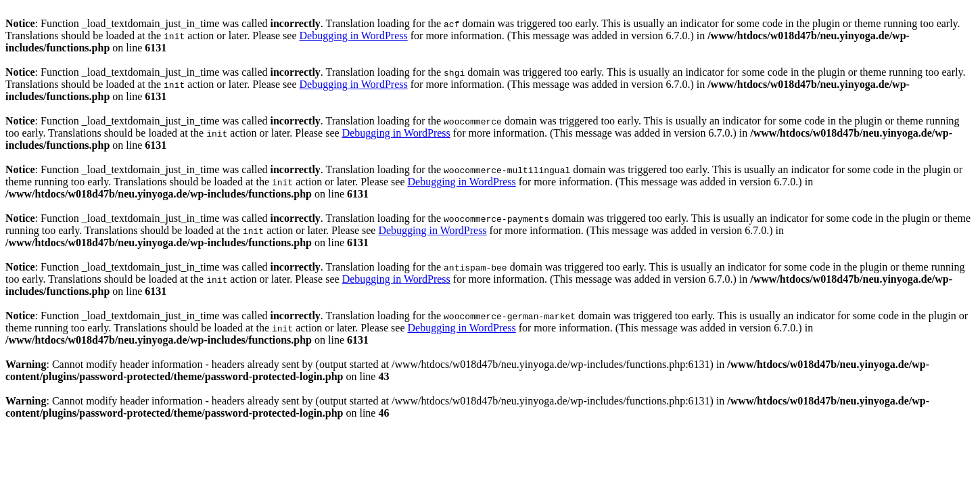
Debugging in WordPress (354, 36)
